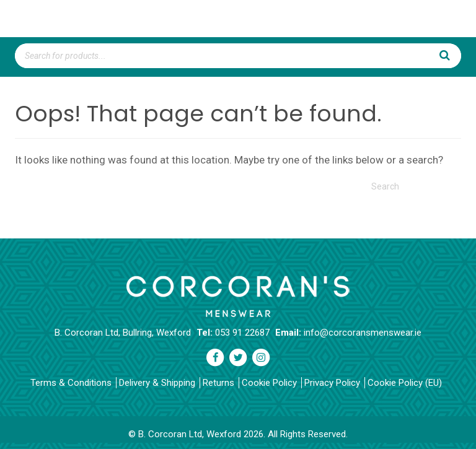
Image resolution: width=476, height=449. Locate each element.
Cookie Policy (269, 383)
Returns (218, 383)
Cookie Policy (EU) (405, 383)
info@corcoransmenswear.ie (363, 333)
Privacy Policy (332, 383)
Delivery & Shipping (157, 383)
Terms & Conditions (71, 383)
